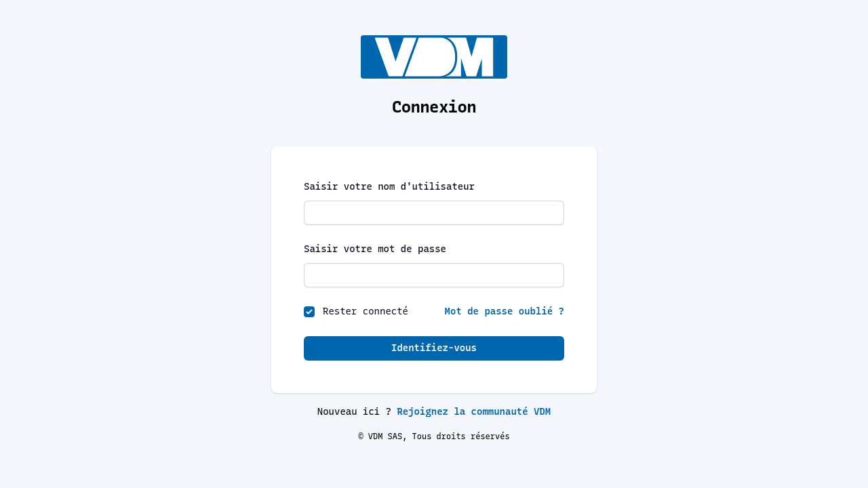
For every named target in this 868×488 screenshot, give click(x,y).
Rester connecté (366, 311)
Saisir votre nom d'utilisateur (389, 187)
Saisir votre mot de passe (375, 249)
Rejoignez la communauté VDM (474, 412)
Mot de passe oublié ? (505, 311)
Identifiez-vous (434, 348)
